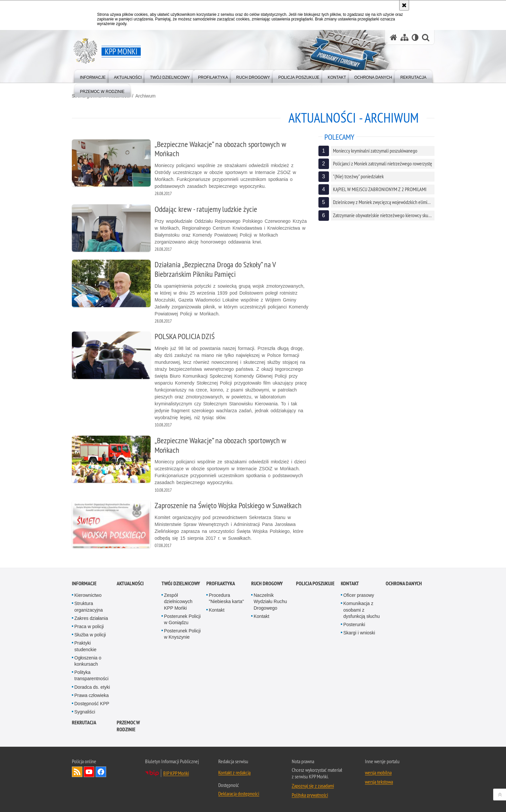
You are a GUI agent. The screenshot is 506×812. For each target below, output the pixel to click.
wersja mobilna (378, 772)
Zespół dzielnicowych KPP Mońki (178, 601)
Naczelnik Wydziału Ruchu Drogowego (270, 601)
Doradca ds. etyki (92, 687)
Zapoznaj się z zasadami (313, 786)
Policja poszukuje (315, 583)
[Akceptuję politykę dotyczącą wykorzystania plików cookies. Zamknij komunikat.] (404, 5)
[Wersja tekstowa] (415, 37)
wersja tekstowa (379, 782)
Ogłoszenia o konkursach (88, 661)
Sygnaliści (85, 712)
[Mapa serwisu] (404, 37)
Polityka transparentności (92, 675)
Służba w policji (90, 635)
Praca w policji (89, 626)
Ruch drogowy (267, 583)
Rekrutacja (84, 723)
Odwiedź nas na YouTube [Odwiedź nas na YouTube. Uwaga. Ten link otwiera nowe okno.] (89, 772)
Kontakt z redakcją (234, 772)
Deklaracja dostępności (239, 794)
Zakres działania (91, 618)
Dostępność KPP (92, 704)
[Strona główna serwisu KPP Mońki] (394, 37)
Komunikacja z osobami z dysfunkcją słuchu (362, 610)
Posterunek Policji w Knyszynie (182, 634)
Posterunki (354, 624)
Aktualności (130, 583)
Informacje (84, 583)
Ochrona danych (404, 583)
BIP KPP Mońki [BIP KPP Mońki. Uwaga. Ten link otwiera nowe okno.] (176, 773)
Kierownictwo (88, 595)
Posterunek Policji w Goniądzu (182, 619)
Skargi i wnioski (359, 633)
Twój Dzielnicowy (181, 583)
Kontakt (217, 610)
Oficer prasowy (359, 595)
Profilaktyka (221, 583)
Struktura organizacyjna (89, 607)
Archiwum (145, 96)
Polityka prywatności (310, 795)
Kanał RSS (77, 772)
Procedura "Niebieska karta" (226, 598)
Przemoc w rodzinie (128, 726)
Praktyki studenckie (86, 646)
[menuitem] (93, 76)
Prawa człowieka (92, 695)
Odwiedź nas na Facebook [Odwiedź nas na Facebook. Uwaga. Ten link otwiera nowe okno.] (101, 772)
